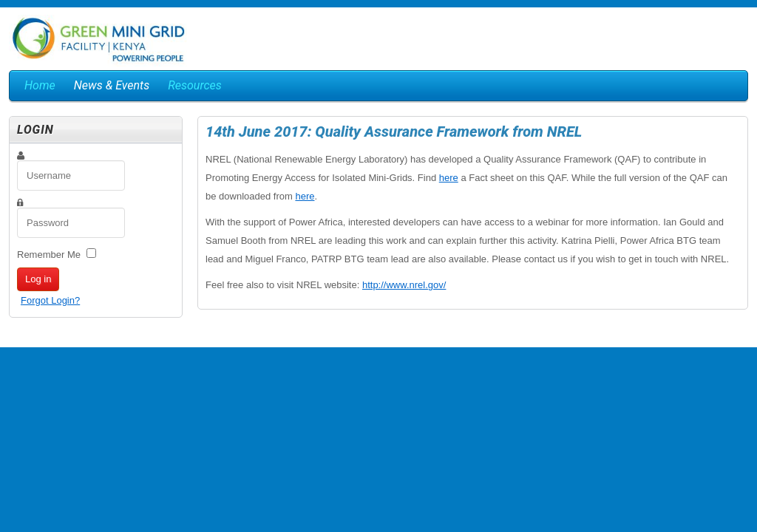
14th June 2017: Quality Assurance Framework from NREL (394, 132)
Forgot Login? (50, 300)
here (449, 178)
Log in (38, 279)
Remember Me (49, 255)
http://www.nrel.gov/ (404, 285)
